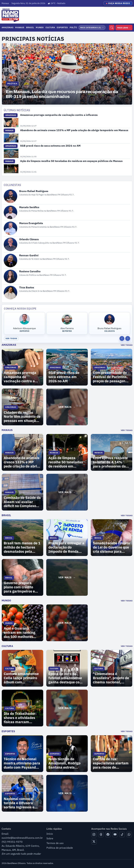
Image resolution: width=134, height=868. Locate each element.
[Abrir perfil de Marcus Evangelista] (67, 228)
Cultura (50, 27)
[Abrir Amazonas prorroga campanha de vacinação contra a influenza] (11, 123)
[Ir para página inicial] (9, 15)
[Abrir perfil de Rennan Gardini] (67, 260)
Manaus (20, 27)
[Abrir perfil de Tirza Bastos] (67, 293)
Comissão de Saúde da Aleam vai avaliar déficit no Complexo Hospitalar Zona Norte (22, 502)
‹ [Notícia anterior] (6, 74)
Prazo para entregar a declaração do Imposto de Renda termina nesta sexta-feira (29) (66, 547)
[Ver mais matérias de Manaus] (67, 492)
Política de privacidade (60, 848)
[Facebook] (108, 834)
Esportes (62, 27)
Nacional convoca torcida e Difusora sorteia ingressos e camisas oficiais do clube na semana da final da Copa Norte (20, 803)
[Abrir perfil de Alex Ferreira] (67, 323)
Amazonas (7, 27)
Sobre (50, 838)
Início (50, 834)
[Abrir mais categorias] (92, 28)
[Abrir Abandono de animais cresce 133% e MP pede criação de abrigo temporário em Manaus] (11, 138)
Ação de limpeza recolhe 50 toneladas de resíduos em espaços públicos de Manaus (71, 161)
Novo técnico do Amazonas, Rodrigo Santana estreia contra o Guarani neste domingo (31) (64, 763)
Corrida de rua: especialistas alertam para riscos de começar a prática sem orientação (111, 763)
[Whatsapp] (129, 834)
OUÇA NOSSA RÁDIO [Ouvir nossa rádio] (119, 3)
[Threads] (101, 834)
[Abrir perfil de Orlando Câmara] (67, 244)
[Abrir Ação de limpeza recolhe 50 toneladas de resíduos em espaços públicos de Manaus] (11, 169)
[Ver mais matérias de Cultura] (67, 708)
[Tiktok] (122, 834)
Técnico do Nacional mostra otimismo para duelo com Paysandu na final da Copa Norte (22, 763)
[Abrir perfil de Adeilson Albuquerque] (25, 323)
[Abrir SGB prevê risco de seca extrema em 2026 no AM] (11, 153)
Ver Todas (127, 345)
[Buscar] (112, 28)
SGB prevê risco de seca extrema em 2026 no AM (50, 146)
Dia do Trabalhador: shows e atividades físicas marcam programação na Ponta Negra (20, 718)
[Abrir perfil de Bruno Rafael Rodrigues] (67, 196)
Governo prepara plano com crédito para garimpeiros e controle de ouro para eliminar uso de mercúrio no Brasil (21, 587)
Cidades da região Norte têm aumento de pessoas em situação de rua (22, 417)
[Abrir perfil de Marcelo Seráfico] (67, 212)
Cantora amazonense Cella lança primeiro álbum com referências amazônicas (21, 678)
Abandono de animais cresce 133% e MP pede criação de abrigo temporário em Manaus (74, 130)
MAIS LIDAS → (124, 28)
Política (75, 27)
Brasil (30, 27)
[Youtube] (115, 834)
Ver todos (11, 338)
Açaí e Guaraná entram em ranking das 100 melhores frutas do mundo (20, 633)
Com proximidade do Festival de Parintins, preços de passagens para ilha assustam (110, 377)
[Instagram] (94, 834)
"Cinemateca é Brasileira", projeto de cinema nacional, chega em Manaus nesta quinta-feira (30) (111, 678)
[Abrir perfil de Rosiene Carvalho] (67, 276)
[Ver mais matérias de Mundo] (67, 623)
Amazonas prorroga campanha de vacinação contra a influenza (59, 115)
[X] (94, 842)
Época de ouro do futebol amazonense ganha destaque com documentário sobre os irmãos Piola (65, 678)
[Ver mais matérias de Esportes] (67, 793)
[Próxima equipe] (128, 338)
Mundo (40, 27)
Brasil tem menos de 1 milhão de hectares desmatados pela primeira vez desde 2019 (22, 547)
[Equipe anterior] (122, 338)
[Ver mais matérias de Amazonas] (67, 407)
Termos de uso (55, 843)
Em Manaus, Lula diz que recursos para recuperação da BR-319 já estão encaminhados (62, 94)
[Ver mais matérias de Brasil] (67, 577)
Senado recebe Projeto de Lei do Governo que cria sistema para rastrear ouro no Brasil (112, 547)
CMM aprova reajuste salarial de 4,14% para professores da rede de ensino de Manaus (110, 462)
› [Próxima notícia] (128, 74)
